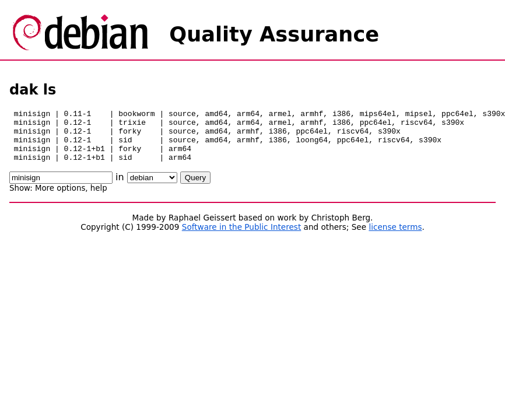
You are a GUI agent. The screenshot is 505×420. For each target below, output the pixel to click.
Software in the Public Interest (242, 237)
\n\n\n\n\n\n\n (152, 188)
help (99, 199)
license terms (395, 237)
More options (60, 199)
